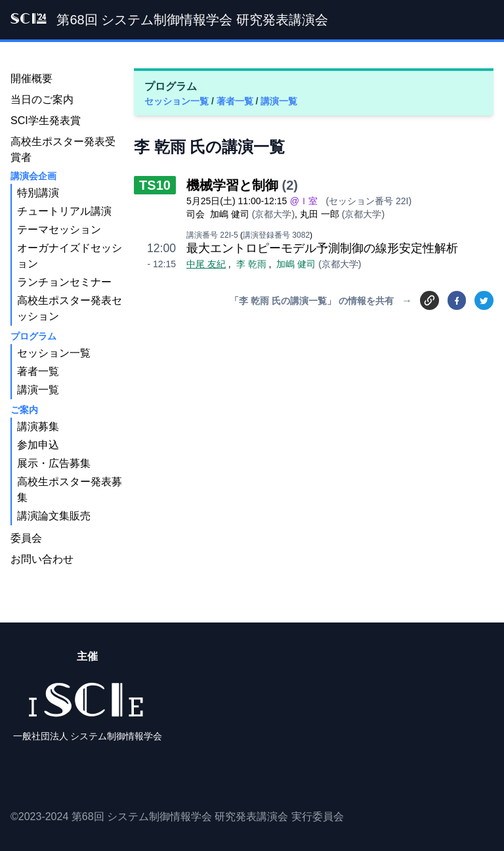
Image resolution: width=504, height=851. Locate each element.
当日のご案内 (42, 99)
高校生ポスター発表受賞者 (63, 149)
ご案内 (24, 410)
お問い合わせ (42, 559)
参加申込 (38, 445)
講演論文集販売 (54, 516)
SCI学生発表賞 (46, 120)
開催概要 (31, 78)
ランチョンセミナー (64, 282)
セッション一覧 (178, 101)
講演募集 (38, 426)
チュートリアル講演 (64, 211)
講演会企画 (33, 176)
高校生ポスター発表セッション (70, 308)
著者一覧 (236, 101)
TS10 (155, 185)
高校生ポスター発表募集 (70, 490)
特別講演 (38, 193)
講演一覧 (279, 101)
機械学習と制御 (232, 185)
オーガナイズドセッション (70, 256)
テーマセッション (59, 229)
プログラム (33, 336)
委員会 (26, 538)
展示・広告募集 (54, 463)
